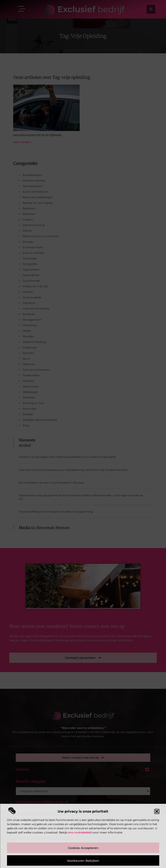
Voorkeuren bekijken (83, 861)
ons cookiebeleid (80, 832)
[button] (157, 811)
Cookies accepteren (83, 848)
